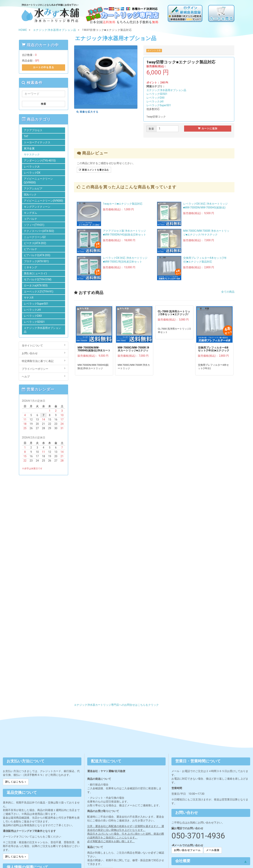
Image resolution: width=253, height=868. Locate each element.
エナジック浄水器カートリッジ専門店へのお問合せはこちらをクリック (116, 705)
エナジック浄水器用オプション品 (166, 90)
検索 (44, 104)
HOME (23, 30)
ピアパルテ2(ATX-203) (37, 255)
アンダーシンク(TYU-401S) (40, 161)
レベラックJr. (32, 167)
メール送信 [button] (213, 850)
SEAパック (30, 195)
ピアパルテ (30, 249)
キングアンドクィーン (37, 207)
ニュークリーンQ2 (35, 237)
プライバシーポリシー (44, 369)
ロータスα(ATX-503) (36, 285)
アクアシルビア (33, 189)
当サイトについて (44, 345)
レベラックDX (32, 173)
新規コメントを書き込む (94, 170)
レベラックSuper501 (159, 105)
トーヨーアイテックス (37, 142)
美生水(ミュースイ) (35, 273)
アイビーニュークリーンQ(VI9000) (38, 181)
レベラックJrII (155, 101)
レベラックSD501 (157, 94)
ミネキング (30, 267)
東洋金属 (29, 148)
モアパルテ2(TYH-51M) (38, 279)
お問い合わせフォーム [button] (187, 850)
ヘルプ (44, 376)
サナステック (32, 154)
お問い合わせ (44, 353)
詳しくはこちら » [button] (16, 782)
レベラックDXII (155, 98)
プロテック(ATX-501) (36, 261)
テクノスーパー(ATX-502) (39, 231)
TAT (26, 136)
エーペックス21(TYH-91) (39, 292)
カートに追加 (208, 128)
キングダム (30, 213)
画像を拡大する (87, 112)
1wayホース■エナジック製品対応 (123, 204)
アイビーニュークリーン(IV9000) (44, 201)
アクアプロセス (33, 130)
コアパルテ (30, 219)
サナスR (29, 298)
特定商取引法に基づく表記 (44, 361)
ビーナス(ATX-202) (35, 243)
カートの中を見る (44, 67)
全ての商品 (228, 292)
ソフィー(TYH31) (34, 225)
